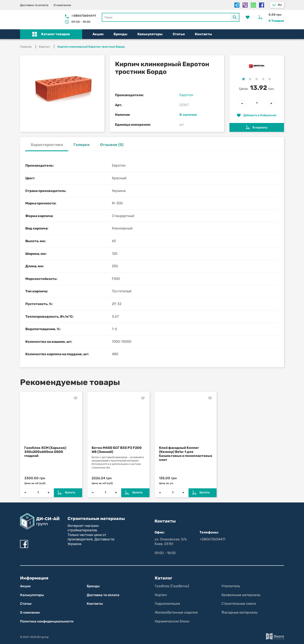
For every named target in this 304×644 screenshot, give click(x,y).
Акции (98, 34)
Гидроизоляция (167, 604)
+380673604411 (84, 16)
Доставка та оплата (34, 5)
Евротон (186, 95)
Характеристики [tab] (47, 145)
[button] (51, 34)
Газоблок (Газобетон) (172, 586)
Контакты (203, 34)
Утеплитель (231, 586)
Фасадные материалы (240, 612)
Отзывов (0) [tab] (112, 145)
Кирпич (161, 595)
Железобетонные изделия (176, 612)
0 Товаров (276, 21)
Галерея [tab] (81, 145)
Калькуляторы (150, 34)
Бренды (120, 34)
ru (280, 5)
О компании (62, 5)
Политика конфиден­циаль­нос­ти (47, 621)
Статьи (179, 34)
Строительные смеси (239, 604)
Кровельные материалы (241, 595)
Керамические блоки (172, 621)
